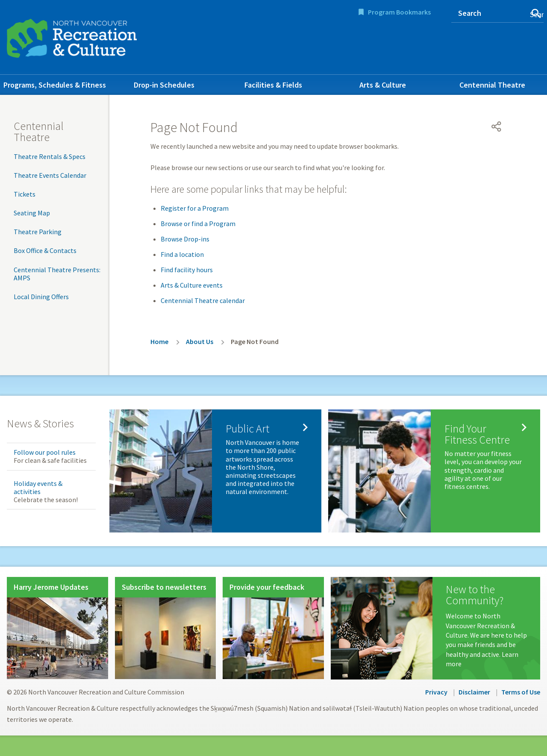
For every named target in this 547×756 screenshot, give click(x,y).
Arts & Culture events (192, 285)
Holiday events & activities (38, 487)
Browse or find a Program (198, 224)
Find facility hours (187, 270)
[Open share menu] (497, 126)
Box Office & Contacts (45, 250)
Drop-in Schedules (164, 85)
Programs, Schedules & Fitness (55, 85)
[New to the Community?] (435, 628)
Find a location (182, 254)
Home (159, 341)
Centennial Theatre (492, 85)
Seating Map (32, 213)
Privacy (436, 692)
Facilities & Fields (273, 85)
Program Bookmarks (399, 12)
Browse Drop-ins (185, 239)
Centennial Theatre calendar (203, 300)
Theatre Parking (38, 232)
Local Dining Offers (41, 297)
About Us (200, 341)
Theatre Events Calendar (50, 175)
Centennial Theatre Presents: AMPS (57, 274)
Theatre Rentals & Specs (50, 156)
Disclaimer (474, 692)
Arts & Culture (383, 85)
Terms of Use (521, 692)
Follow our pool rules (45, 452)
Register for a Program (195, 208)
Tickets (25, 194)
